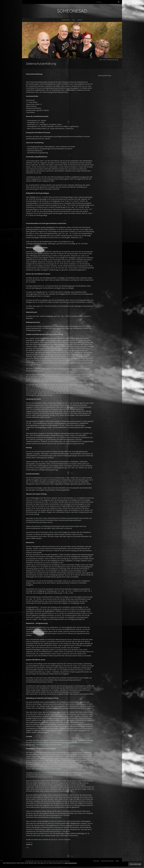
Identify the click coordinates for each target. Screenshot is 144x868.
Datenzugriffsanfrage (105, 75)
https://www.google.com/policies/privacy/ (78, 742)
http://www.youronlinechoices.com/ (72, 389)
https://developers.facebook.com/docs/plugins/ (47, 769)
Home (101, 60)
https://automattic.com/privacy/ (62, 528)
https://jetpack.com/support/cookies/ (82, 694)
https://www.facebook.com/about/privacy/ (48, 817)
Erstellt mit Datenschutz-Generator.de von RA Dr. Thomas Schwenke (48, 840)
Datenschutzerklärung (71, 863)
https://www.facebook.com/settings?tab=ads (65, 829)
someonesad (66, 20)
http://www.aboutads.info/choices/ (37, 389)
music (73, 20)
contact (80, 20)
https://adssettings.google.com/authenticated (47, 744)
